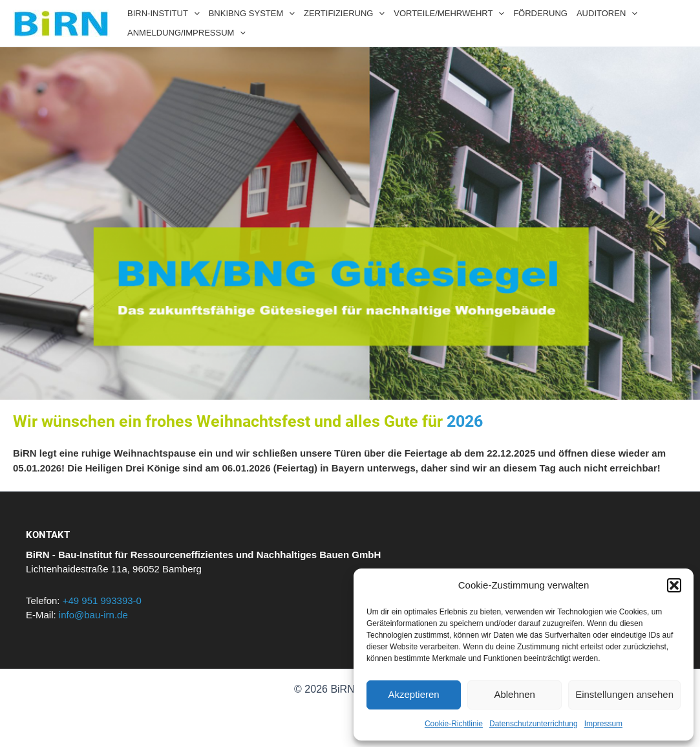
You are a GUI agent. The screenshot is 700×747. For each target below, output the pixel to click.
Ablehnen (514, 694)
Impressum (603, 724)
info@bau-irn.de (93, 615)
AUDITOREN (607, 14)
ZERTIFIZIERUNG (344, 14)
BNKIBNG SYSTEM (252, 14)
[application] (194, 14)
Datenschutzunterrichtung (534, 724)
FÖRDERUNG (540, 13)
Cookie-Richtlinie (454, 724)
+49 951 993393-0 (102, 601)
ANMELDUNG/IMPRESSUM (186, 33)
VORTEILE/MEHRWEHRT (449, 14)
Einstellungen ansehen (624, 694)
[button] (674, 585)
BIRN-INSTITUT (164, 14)
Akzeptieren (413, 694)
